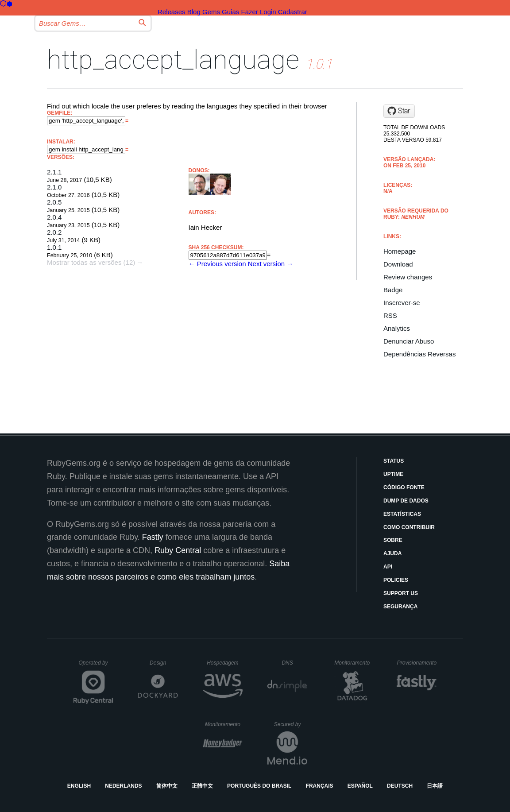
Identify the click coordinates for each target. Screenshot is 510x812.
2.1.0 (54, 187)
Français (320, 786)
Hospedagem (225, 663)
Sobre (393, 540)
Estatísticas (402, 514)
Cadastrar (293, 12)
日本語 (435, 786)
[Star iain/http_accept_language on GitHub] (399, 111)
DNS (294, 663)
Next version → (271, 264)
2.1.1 (54, 172)
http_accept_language (173, 60)
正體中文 (202, 786)
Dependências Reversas (419, 354)
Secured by (291, 724)
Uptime (393, 474)
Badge (393, 290)
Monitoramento (353, 663)
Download (398, 264)
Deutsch (400, 786)
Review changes (408, 277)
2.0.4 (54, 217)
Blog (194, 12)
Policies (396, 580)
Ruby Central (178, 550)
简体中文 (167, 786)
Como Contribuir (409, 527)
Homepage (400, 251)
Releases (172, 12)
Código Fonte (404, 487)
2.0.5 (54, 202)
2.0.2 (54, 232)
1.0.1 (54, 247)
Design (164, 663)
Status (394, 461)
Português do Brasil (259, 786)
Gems (211, 12)
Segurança (400, 607)
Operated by (96, 666)
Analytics (397, 328)
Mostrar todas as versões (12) (91, 262)
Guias (230, 12)
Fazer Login (258, 12)
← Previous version (217, 264)
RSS (390, 315)
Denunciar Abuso (409, 341)
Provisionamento (417, 663)
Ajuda (392, 553)
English (79, 786)
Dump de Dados (406, 501)
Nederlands (123, 786)
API (388, 567)
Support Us (401, 593)
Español (360, 786)
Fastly (153, 537)
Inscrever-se (402, 303)
